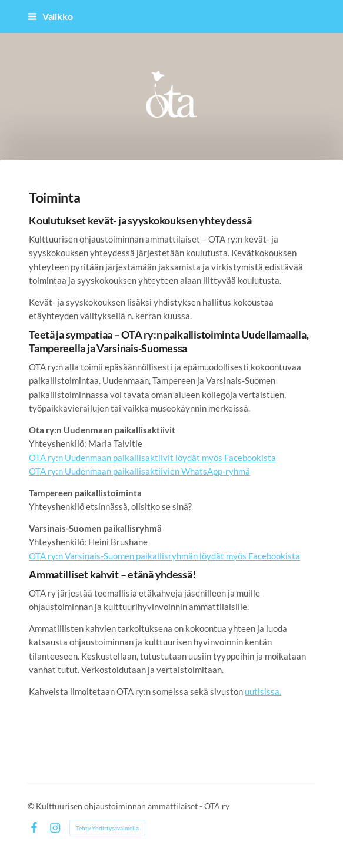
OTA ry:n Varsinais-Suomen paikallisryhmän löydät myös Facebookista (164, 556)
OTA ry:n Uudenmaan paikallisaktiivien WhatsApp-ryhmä (139, 471)
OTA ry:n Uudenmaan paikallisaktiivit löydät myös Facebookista (152, 458)
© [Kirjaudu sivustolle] (32, 806)
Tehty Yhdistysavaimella (107, 828)
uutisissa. (263, 691)
